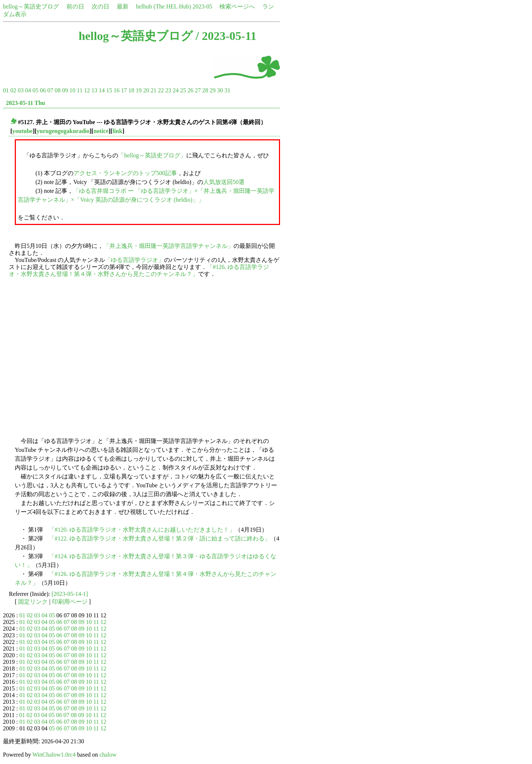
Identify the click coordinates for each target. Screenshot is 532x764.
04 (28, 90)
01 (6, 90)
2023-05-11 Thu (25, 103)
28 (205, 90)
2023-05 (202, 6)
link (117, 131)
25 (183, 90)
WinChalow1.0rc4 (54, 755)
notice (101, 131)
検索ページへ (237, 6)
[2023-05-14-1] (70, 594)
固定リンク (33, 602)
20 (146, 90)
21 (153, 90)
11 (80, 90)
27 (198, 90)
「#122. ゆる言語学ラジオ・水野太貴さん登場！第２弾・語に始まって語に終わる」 (160, 538)
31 (227, 90)
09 (65, 90)
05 (35, 90)
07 (50, 90)
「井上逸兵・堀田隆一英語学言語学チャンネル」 (168, 246)
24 (175, 90)
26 (190, 90)
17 (124, 90)
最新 (123, 6)
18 (131, 90)
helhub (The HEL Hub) (163, 6)
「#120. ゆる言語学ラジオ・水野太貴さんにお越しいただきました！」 (142, 530)
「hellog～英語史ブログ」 (152, 155)
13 (94, 90)
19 (139, 90)
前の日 (75, 6)
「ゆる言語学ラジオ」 (134, 260)
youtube (22, 131)
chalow (108, 755)
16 (116, 90)
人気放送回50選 (224, 182)
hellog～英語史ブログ (31, 6)
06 (43, 90)
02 (13, 90)
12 (87, 90)
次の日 (100, 6)
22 (161, 90)
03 (21, 90)
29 (212, 90)
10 (72, 90)
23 (168, 90)
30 (220, 90)
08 (58, 90)
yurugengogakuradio (63, 131)
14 (102, 90)
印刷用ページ (70, 602)
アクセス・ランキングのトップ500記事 (125, 173)
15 (109, 90)
